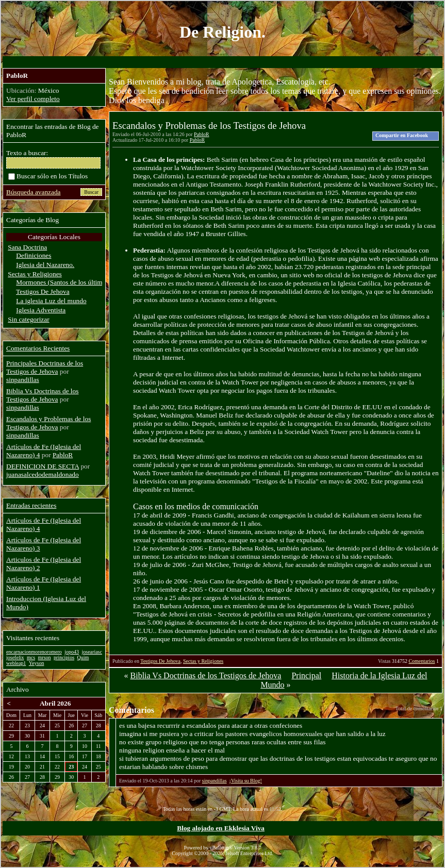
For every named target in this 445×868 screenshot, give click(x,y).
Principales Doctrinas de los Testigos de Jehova (45, 367)
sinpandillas (215, 781)
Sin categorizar (28, 319)
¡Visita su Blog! (246, 781)
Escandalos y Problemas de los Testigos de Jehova (48, 423)
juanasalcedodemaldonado (43, 474)
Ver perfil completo (33, 99)
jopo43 (72, 652)
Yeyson (37, 663)
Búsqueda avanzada (33, 192)
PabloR (201, 134)
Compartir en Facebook (402, 135)
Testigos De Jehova (160, 661)
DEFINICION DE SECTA (43, 466)
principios (64, 657)
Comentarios (422, 661)
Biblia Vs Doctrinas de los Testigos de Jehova (206, 675)
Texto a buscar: (27, 153)
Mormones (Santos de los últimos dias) (70, 282)
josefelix (15, 657)
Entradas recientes (31, 505)
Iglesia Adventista (41, 310)
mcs (31, 657)
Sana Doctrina (27, 247)
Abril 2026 (55, 703)
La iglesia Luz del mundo (51, 301)
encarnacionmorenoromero (34, 652)
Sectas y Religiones (203, 661)
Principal (306, 675)
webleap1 (16, 663)
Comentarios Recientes (38, 348)
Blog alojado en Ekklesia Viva (221, 828)
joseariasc (92, 652)
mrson (45, 657)
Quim (83, 657)
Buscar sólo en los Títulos (48, 176)
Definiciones (34, 255)
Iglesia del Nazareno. (45, 265)
